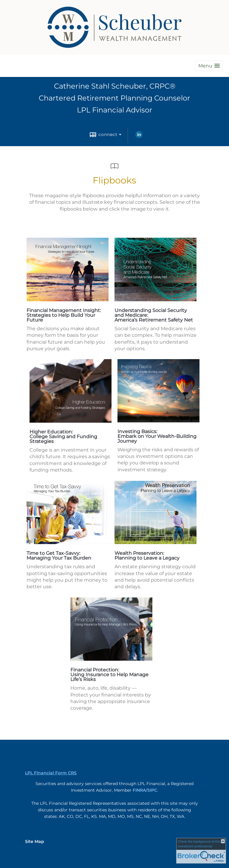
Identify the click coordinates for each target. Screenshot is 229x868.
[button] (209, 66)
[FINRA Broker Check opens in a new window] (201, 851)
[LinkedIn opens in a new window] (139, 137)
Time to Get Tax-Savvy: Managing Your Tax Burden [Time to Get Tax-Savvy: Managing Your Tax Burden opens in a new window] (59, 556)
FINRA (139, 790)
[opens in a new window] (68, 300)
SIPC (152, 790)
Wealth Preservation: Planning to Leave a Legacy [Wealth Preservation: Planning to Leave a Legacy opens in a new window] (147, 556)
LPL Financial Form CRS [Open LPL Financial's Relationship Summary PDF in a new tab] (51, 773)
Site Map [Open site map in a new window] (35, 841)
